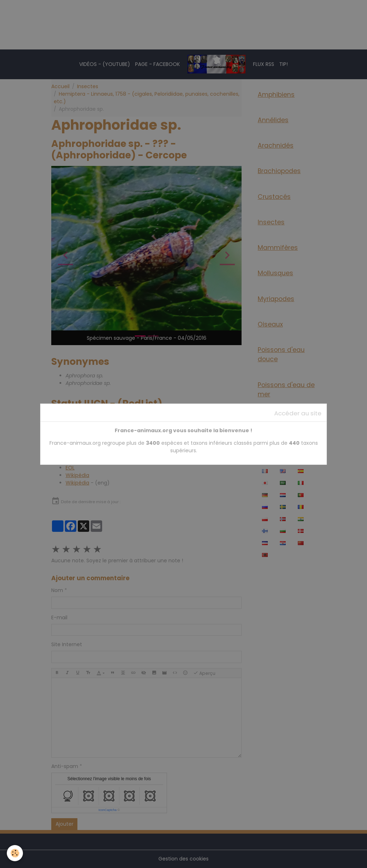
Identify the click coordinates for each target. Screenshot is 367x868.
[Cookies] (15, 853)
